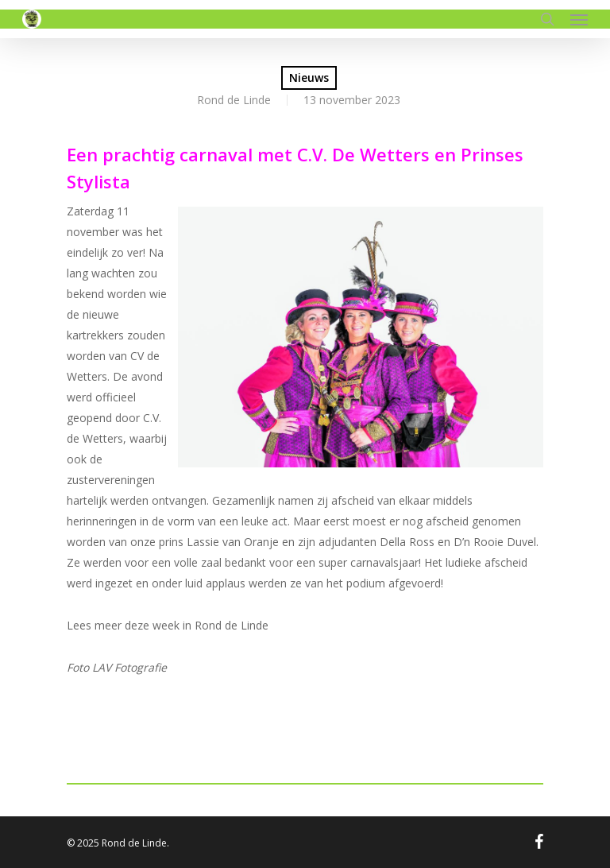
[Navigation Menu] (579, 19)
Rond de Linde (234, 100)
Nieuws (309, 77)
